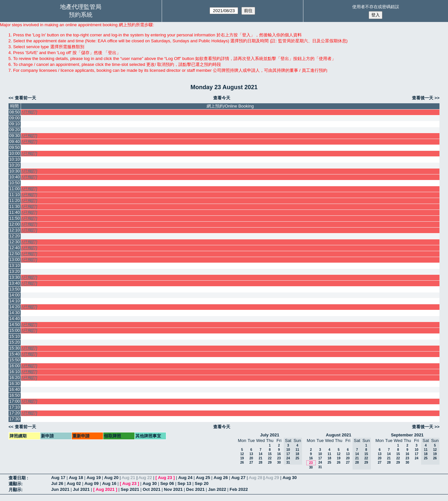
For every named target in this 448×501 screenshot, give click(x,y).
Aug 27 (238, 478)
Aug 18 (76, 478)
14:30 (15, 313)
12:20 (15, 236)
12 (242, 454)
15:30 (15, 348)
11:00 (15, 189)
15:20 (15, 342)
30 (279, 462)
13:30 (15, 277)
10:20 (15, 165)
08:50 (15, 112)
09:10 (15, 124)
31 (320, 467)
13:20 (15, 271)
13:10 (15, 265)
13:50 (15, 289)
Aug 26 (221, 478)
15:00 (15, 330)
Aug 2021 (105, 489)
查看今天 (222, 98)
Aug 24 (185, 478)
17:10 (15, 407)
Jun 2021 (60, 489)
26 (242, 462)
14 (261, 454)
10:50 (15, 183)
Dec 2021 (195, 489)
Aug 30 (289, 478)
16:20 (15, 378)
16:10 (15, 372)
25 (329, 462)
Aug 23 (165, 478)
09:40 (15, 141)
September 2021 (407, 435)
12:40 (15, 248)
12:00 (15, 224)
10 (320, 454)
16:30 (15, 383)
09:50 (15, 147)
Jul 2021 (81, 489)
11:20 (15, 200)
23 (279, 458)
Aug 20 (111, 478)
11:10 (15, 195)
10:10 (15, 159)
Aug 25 (203, 478)
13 (251, 454)
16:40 (15, 389)
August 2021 (339, 435)
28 (261, 462)
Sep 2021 (130, 489)
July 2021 (270, 435)
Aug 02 (74, 483)
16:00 (15, 366)
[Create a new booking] (230, 118)
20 (251, 458)
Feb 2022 (239, 489)
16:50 (15, 395)
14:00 (15, 295)
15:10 (15, 336)
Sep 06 (167, 483)
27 (251, 462)
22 (270, 458)
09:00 (15, 118)
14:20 (15, 307)
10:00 (15, 153)
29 (270, 462)
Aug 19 (94, 478)
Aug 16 (109, 483)
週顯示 (15, 484)
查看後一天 (423, 98)
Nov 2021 (173, 489)
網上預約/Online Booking (230, 106)
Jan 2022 (217, 489)
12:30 (15, 242)
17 (320, 458)
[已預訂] (30, 112)
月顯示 (15, 490)
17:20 (15, 413)
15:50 (15, 360)
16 (279, 454)
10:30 (15, 171)
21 (261, 458)
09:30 (15, 136)
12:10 (15, 230)
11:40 (15, 212)
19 (242, 458)
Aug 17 (58, 478)
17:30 (15, 419)
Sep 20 (202, 483)
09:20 (15, 130)
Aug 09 (91, 483)
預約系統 (81, 15)
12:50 (15, 254)
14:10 (15, 301)
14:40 (15, 319)
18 (329, 458)
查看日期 (18, 478)
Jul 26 (57, 483)
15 (270, 454)
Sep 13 (184, 483)
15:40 (15, 354)
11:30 (15, 206)
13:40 (15, 283)
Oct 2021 (152, 489)
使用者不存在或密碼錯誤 (376, 7)
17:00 (15, 401)
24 (320, 462)
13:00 (15, 260)
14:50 (15, 324)
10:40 (15, 177)
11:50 (15, 218)
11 (329, 454)
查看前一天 (25, 98)
